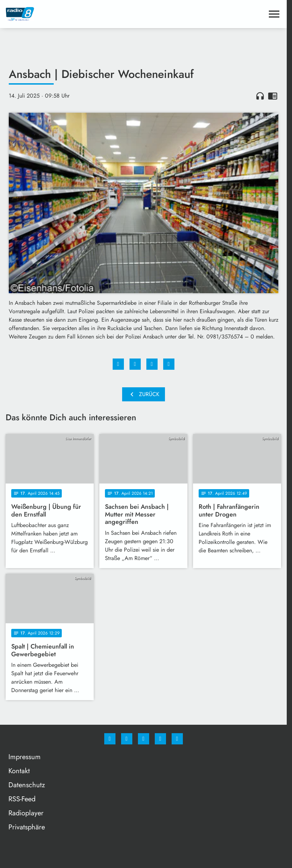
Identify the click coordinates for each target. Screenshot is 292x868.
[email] (177, 739)
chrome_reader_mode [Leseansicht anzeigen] (273, 96)
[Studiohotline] (160, 739)
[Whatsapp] (144, 739)
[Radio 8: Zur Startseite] (75, 14)
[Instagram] (127, 739)
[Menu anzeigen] (274, 14)
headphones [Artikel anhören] (260, 96)
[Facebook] (110, 739)
